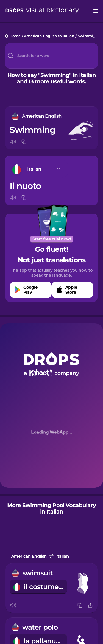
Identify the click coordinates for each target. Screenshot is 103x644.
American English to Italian (49, 36)
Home (15, 36)
